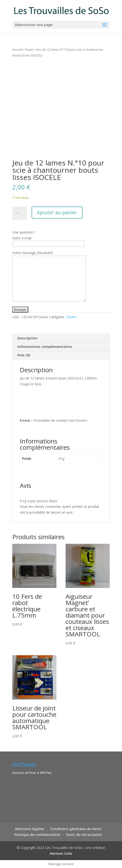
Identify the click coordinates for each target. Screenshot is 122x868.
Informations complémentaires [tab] (45, 347)
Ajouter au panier (57, 212)
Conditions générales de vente (76, 829)
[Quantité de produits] (20, 213)
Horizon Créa (61, 853)
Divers (30, 49)
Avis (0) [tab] (24, 355)
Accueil (17, 49)
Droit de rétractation (84, 835)
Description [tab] (27, 338)
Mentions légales (30, 829)
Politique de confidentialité (37, 835)
